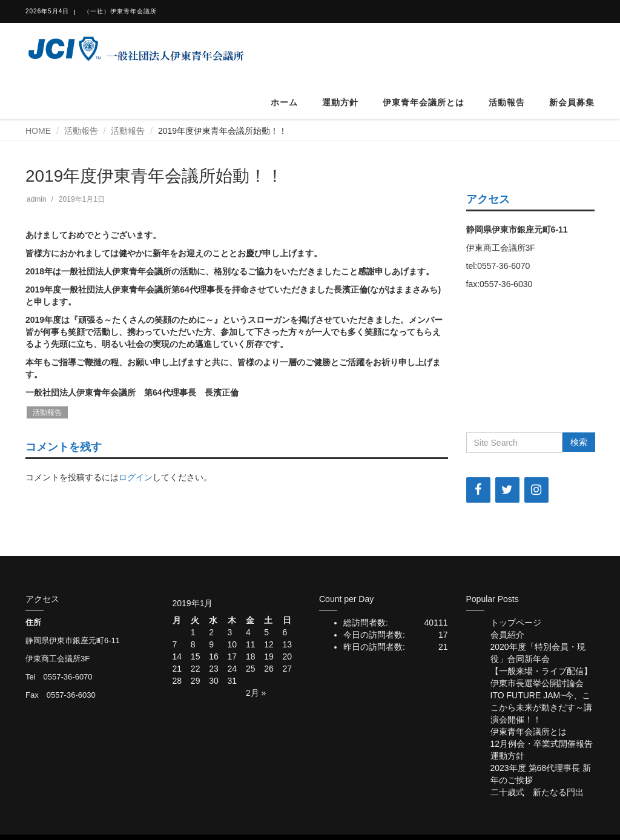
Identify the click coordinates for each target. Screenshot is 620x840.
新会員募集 (572, 102)
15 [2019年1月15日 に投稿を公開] (196, 656)
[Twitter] (507, 490)
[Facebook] (478, 490)
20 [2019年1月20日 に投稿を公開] (288, 656)
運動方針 (340, 102)
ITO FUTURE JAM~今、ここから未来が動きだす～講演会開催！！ (541, 707)
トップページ (516, 623)
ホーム (284, 102)
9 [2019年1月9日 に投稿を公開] (211, 644)
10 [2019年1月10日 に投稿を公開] (232, 644)
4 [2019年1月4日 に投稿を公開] (248, 632)
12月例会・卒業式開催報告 (542, 744)
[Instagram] (536, 490)
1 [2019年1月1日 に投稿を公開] (193, 632)
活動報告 (507, 102)
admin (37, 199)
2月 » (256, 693)
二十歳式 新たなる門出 (537, 792)
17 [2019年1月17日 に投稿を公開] (232, 656)
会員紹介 (507, 635)
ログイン (136, 477)
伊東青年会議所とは (424, 102)
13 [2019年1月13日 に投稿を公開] (288, 644)
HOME (38, 131)
